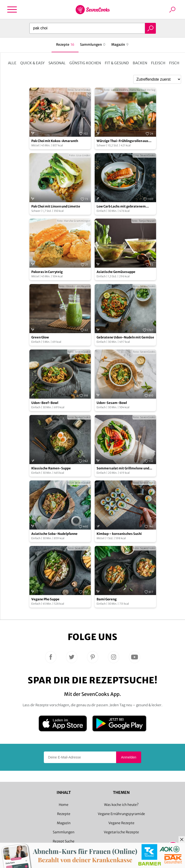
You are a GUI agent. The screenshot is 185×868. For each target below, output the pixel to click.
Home (64, 805)
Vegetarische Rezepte (121, 832)
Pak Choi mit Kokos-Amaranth (55, 141)
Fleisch (158, 63)
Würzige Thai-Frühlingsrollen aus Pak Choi (122, 141)
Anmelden (129, 757)
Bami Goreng (107, 599)
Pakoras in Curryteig (47, 272)
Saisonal (57, 63)
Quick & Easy (32, 63)
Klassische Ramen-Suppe (51, 468)
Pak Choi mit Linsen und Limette (56, 206)
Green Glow (40, 337)
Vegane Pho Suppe (45, 599)
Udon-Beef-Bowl (45, 403)
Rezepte (64, 814)
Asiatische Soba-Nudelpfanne (54, 534)
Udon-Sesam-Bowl (112, 403)
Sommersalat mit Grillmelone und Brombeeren (123, 469)
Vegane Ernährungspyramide (121, 814)
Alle (12, 63)
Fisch (174, 63)
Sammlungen (64, 832)
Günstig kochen (85, 63)
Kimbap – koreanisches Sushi (119, 534)
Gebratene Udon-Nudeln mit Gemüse (125, 337)
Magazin (64, 823)
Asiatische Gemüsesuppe (116, 272)
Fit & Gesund (117, 63)
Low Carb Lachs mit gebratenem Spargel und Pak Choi (121, 207)
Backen (140, 63)
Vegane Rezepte (121, 823)
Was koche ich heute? (121, 805)
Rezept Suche (64, 841)
